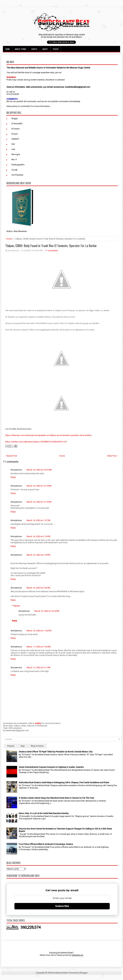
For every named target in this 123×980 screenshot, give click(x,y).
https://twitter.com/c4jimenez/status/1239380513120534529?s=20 (36, 442)
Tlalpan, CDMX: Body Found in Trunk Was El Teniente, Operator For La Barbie (51, 246)
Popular (11, 746)
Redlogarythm (18, 165)
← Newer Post (10, 456)
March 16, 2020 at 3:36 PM (38, 588)
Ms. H (14, 159)
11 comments (51, 250)
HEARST (15, 139)
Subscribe (62, 906)
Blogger (84, 973)
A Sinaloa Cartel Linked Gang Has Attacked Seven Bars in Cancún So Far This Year (56, 798)
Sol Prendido (17, 175)
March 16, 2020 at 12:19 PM (39, 486)
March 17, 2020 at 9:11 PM (38, 668)
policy (14, 106)
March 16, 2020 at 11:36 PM (39, 631)
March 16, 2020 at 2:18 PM (38, 555)
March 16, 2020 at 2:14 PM (38, 536)
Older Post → (113, 456)
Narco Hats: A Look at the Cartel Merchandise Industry (44, 813)
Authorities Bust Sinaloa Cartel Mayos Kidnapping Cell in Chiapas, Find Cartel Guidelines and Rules (64, 782)
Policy (56, 49)
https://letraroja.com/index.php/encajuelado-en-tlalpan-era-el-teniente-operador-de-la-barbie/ (49, 435)
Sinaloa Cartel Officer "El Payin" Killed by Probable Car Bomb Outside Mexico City (56, 752)
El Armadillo (17, 124)
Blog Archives (37, 746)
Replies (17, 606)
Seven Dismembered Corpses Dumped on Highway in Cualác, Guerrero (51, 767)
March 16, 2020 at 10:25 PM (47, 611)
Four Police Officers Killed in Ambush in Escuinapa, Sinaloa (46, 844)
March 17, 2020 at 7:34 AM (39, 647)
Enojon (15, 134)
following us (77, 955)
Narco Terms (21, 49)
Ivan (13, 149)
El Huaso (16, 129)
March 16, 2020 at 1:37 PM (38, 520)
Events (34, 49)
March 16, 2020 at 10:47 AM (39, 470)
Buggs (15, 118)
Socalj (14, 170)
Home (8, 49)
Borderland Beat (60, 973)
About (45, 49)
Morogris (16, 154)
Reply (13, 477)
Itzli (13, 144)
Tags (23, 746)
